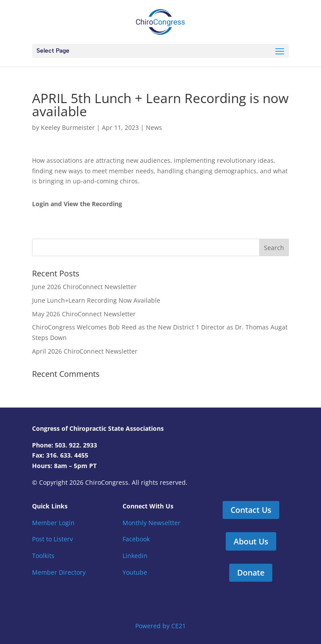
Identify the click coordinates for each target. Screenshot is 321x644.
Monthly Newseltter (151, 523)
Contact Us (251, 510)
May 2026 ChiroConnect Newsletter (84, 314)
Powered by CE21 (160, 626)
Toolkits (43, 556)
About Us (251, 541)
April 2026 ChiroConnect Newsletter (85, 351)
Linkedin (135, 556)
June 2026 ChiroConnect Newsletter (84, 287)
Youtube (135, 572)
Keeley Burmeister (68, 127)
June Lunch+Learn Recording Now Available (96, 300)
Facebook (136, 539)
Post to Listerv (52, 539)
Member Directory (59, 572)
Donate (251, 572)
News (154, 127)
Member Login (53, 523)
